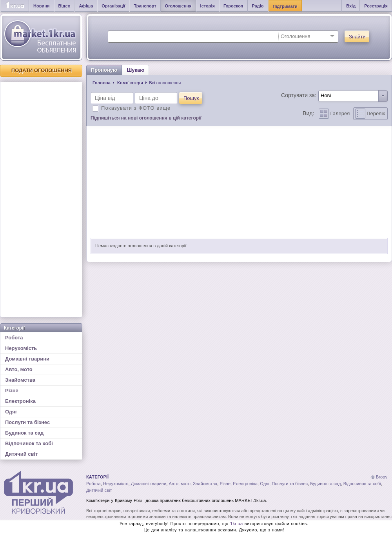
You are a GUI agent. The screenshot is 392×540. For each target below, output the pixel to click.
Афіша (86, 6)
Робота (14, 338)
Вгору (382, 477)
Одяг (11, 412)
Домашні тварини (27, 359)
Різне (12, 391)
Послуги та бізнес (27, 422)
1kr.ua (237, 524)
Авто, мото (19, 369)
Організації (113, 6)
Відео (64, 6)
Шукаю (135, 70)
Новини (42, 6)
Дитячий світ (22, 454)
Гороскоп (233, 6)
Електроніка (20, 401)
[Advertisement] (41, 199)
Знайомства (20, 380)
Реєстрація (376, 6)
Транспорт (145, 6)
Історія (208, 6)
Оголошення (178, 6)
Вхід (351, 6)
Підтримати (285, 6)
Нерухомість (21, 348)
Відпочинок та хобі (29, 443)
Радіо (258, 6)
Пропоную (104, 70)
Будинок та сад (24, 433)
